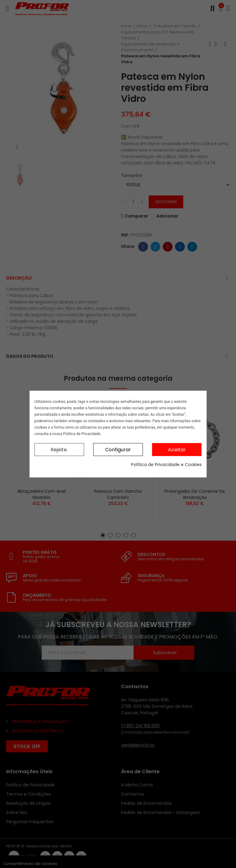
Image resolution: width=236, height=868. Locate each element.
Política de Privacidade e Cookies (166, 465)
